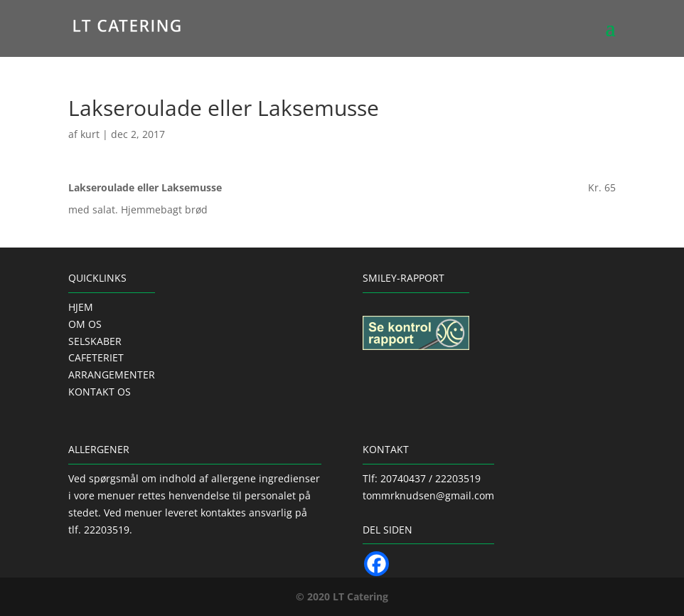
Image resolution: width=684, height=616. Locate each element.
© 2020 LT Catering (342, 596)
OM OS (85, 324)
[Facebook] (376, 564)
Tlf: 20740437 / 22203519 (422, 478)
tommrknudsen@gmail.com (428, 495)
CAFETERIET (96, 357)
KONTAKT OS (100, 392)
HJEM (81, 307)
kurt (90, 134)
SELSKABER (95, 341)
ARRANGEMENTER (112, 375)
